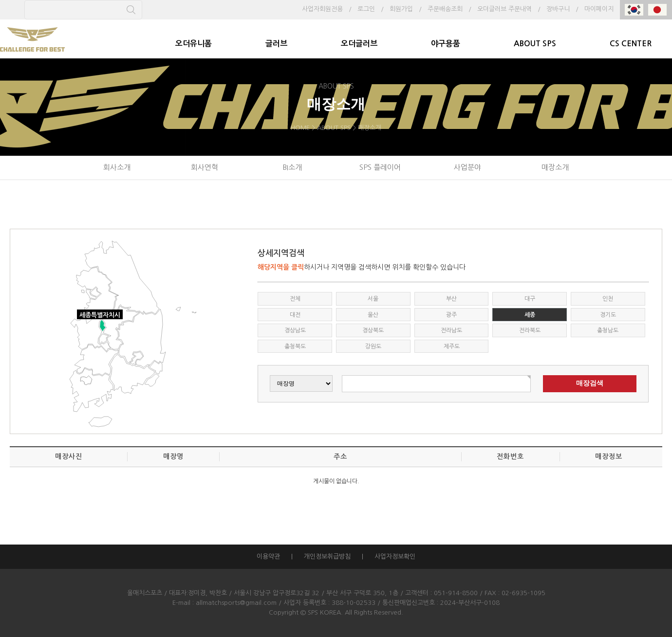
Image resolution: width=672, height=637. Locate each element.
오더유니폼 (194, 44)
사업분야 (467, 167)
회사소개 (117, 167)
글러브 (276, 44)
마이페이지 (599, 9)
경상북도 (373, 330)
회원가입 (401, 9)
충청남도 (608, 330)
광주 (451, 315)
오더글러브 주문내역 (504, 9)
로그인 (366, 9)
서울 (373, 299)
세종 (530, 315)
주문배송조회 (445, 9)
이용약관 (268, 556)
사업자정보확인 (395, 556)
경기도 (608, 315)
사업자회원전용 (322, 9)
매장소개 (555, 167)
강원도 (373, 346)
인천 (608, 299)
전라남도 (451, 330)
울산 (373, 315)
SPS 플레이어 (380, 167)
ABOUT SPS (535, 44)
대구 (530, 299)
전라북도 (530, 330)
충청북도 (295, 346)
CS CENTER (631, 44)
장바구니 (558, 9)
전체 (295, 299)
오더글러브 (359, 44)
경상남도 (295, 330)
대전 (295, 315)
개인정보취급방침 (327, 556)
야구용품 (446, 44)
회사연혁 (205, 167)
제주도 (452, 346)
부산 (451, 299)
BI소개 (292, 167)
